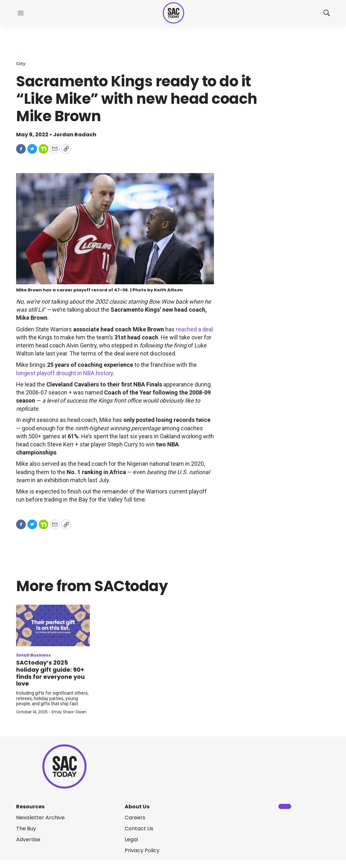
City (21, 64)
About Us (137, 807)
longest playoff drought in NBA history (65, 373)
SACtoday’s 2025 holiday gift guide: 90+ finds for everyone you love (50, 673)
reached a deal (194, 329)
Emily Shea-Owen (69, 712)
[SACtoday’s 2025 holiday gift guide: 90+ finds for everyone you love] (53, 625)
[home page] (173, 13)
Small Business (34, 655)
